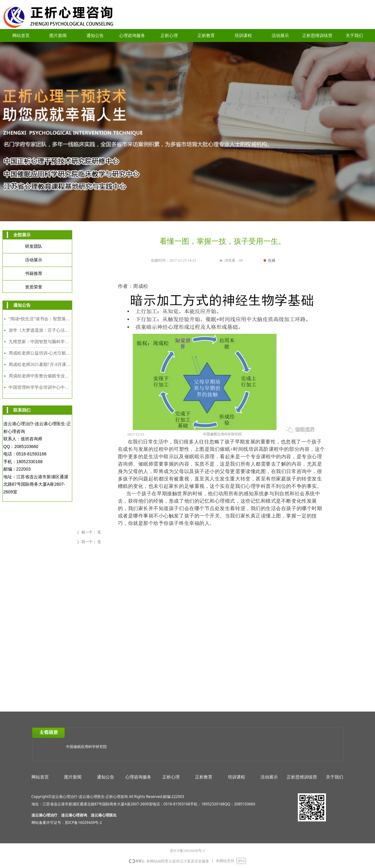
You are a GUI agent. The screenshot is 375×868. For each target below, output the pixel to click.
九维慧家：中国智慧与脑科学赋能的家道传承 (40, 342)
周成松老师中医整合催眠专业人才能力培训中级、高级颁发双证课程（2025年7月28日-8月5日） (40, 376)
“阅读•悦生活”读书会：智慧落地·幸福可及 (40, 319)
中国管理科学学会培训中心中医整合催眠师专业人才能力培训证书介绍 (40, 387)
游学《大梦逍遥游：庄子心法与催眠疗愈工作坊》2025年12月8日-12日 (40, 330)
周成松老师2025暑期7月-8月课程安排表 (40, 365)
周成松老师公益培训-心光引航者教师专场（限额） (40, 353)
